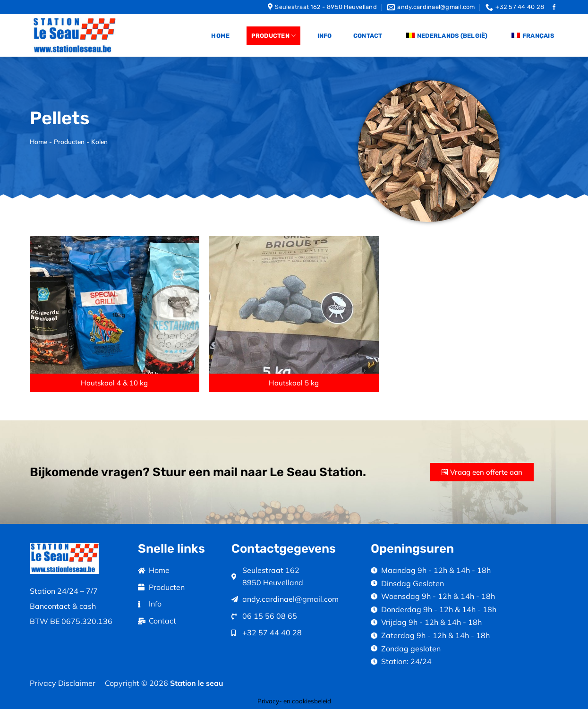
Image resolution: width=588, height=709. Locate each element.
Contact (368, 36)
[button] (115, 383)
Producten (274, 36)
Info (325, 36)
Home (220, 36)
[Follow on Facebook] (554, 8)
